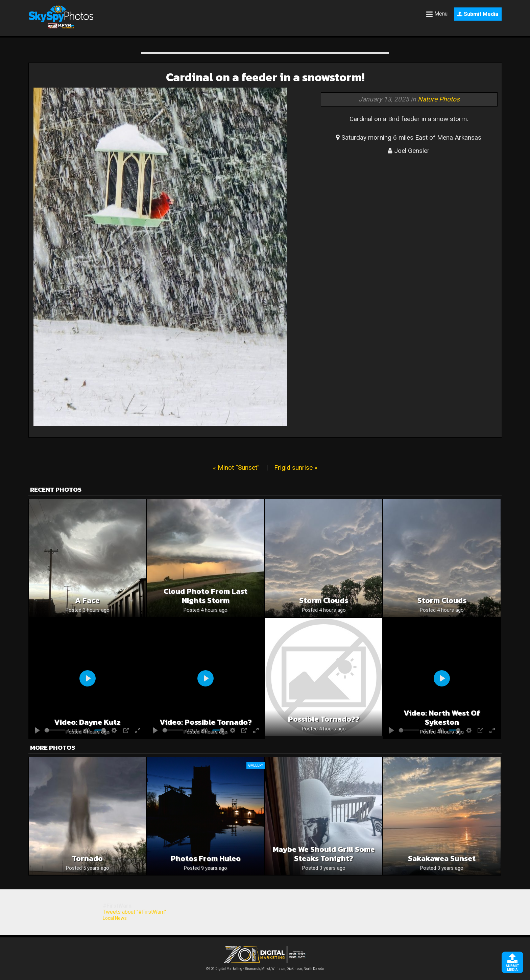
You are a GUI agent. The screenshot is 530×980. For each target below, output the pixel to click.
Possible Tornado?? (324, 719)
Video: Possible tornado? (206, 722)
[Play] (88, 678)
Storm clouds (324, 600)
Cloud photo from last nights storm (206, 596)
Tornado (87, 858)
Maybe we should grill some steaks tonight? (324, 854)
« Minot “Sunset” (236, 468)
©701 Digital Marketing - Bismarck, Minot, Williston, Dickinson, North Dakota (265, 967)
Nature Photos (439, 99)
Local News (115, 918)
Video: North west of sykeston (442, 718)
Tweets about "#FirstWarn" (134, 912)
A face (87, 600)
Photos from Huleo (206, 858)
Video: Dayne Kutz (87, 722)
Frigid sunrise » (296, 468)
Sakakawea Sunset (442, 858)
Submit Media (478, 14)
